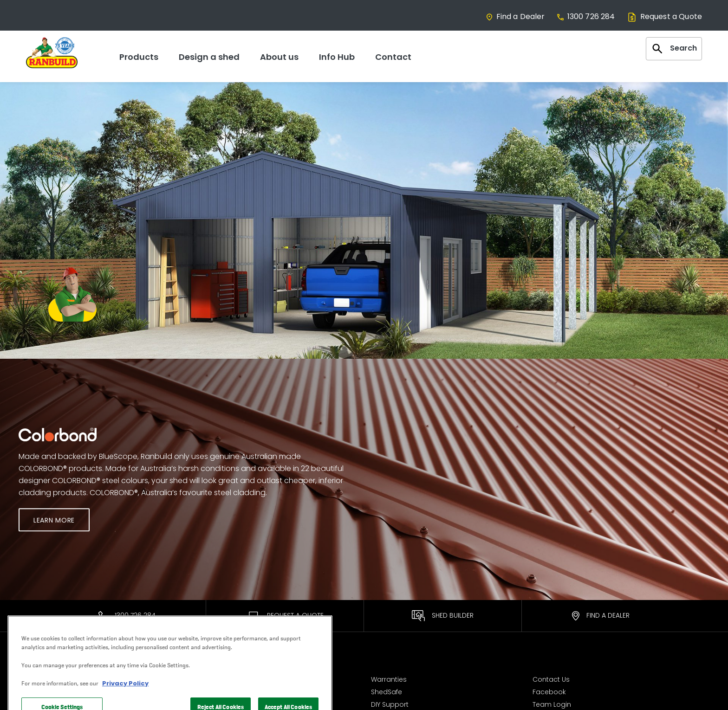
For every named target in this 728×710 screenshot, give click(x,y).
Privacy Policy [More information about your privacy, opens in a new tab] (125, 699)
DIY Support (390, 702)
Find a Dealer (515, 16)
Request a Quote (664, 16)
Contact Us (551, 678)
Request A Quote (285, 615)
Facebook (549, 690)
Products (139, 57)
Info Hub (337, 57)
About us (279, 57)
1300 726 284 (586, 16)
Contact (393, 57)
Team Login (552, 702)
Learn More (54, 520)
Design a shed (209, 57)
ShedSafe (387, 690)
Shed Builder (443, 616)
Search (674, 49)
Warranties (389, 678)
